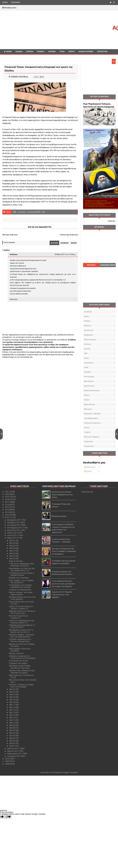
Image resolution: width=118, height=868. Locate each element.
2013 (7, 512)
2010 (7, 759)
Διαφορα (7, 56)
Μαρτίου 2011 (13, 751)
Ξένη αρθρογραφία (91, 418)
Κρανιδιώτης (89, 381)
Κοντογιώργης (89, 377)
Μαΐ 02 (12, 743)
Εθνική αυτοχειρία (59, 516)
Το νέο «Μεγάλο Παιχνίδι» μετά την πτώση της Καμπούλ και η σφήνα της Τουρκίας (63, 584)
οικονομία (22, 212)
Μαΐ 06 (12, 733)
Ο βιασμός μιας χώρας (18, 663)
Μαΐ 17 (12, 705)
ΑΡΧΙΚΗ (5, 2)
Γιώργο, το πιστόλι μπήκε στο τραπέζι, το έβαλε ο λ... (21, 608)
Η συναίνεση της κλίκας (19, 661)
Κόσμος (40, 52)
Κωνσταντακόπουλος (92, 390)
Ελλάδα (19, 52)
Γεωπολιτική (102, 52)
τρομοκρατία (89, 446)
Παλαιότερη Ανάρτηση (69, 235)
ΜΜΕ (15, 212)
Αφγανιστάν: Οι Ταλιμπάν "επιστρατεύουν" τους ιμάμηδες (62, 595)
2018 (7, 499)
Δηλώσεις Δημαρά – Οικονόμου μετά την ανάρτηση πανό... (22, 636)
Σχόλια (88, 471)
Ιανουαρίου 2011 (14, 756)
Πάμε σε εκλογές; (16, 561)
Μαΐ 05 (12, 736)
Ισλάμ (86, 367)
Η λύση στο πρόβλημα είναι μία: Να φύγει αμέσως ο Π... (22, 622)
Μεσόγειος (88, 409)
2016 (7, 505)
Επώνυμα (88, 344)
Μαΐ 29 (12, 546)
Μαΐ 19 (12, 700)
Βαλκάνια (88, 326)
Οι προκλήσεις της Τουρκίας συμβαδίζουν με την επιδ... (20, 586)
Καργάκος (88, 372)
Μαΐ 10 (12, 723)
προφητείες (89, 441)
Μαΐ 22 (12, 692)
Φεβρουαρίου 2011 (15, 754)
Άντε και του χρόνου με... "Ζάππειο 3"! (19, 617)
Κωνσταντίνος (89, 386)
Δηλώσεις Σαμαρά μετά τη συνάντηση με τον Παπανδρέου (22, 657)
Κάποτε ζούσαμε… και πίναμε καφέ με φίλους (21, 593)
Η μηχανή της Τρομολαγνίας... (21, 590)
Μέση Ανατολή (89, 404)
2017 (7, 502)
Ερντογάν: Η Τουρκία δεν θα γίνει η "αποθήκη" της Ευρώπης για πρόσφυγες (64, 551)
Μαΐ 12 (12, 718)
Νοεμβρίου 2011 (14, 522)
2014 (7, 510)
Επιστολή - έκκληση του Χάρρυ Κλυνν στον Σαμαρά (21, 686)
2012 (7, 515)
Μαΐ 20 (12, 697)
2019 (7, 497)
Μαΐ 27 (12, 551)
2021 (7, 492)
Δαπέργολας (89, 335)
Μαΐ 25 (12, 556)
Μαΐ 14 (12, 712)
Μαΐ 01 (12, 746)
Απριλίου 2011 (13, 749)
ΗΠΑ (86, 353)
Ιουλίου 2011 (13, 533)
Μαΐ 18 (12, 702)
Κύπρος (87, 400)
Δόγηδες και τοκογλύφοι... (19, 578)
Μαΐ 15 (12, 710)
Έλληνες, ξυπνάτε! (16, 653)
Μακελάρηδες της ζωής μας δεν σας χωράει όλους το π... (22, 569)
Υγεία (62, 52)
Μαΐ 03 (12, 741)
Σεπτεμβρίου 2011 (15, 528)
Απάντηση (14, 299)
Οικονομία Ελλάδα (34, 212)
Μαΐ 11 (12, 720)
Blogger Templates (71, 772)
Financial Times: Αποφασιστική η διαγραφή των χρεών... (22, 672)
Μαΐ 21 (12, 694)
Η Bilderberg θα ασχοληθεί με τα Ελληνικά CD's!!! (22, 626)
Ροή (43, 212)
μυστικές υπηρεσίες (92, 437)
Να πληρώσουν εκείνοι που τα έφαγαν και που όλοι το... (21, 631)
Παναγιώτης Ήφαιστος (92, 423)
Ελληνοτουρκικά (85, 52)
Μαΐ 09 (12, 725)
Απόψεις (52, 52)
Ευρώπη (29, 52)
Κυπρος (72, 52)
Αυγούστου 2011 (14, 530)
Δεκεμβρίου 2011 (14, 520)
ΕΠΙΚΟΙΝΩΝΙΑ (16, 2)
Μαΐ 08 (12, 728)
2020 (7, 494)
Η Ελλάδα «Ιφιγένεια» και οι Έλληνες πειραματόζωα (20, 640)
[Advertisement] (57, 30)
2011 (7, 517)
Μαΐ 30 (12, 543)
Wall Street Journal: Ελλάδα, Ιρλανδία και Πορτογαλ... (20, 667)
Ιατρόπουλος (89, 363)
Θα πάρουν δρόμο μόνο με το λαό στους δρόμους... (22, 598)
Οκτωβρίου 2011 (14, 525)
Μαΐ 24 (12, 559)
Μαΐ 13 (12, 715)
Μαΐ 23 (12, 689)
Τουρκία (87, 432)
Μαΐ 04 (12, 738)
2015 (7, 507)
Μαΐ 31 (12, 541)
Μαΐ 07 (12, 730)
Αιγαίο (87, 316)
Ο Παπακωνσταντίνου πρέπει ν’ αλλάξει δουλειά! (22, 574)
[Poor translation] (8, 817)
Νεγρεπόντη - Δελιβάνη (92, 414)
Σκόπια (87, 428)
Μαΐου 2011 (12, 538)
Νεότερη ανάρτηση (10, 235)
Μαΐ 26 (12, 553)
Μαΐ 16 (12, 707)
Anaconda (88, 312)
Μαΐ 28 (12, 548)
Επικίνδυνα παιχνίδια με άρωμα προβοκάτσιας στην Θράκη (62, 495)
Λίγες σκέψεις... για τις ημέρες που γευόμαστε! (21, 581)
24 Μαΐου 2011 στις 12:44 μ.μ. (65, 254)
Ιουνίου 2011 (13, 535)
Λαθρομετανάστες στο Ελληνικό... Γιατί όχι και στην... (23, 612)
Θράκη (87, 358)
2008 (7, 764)
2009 (7, 761)
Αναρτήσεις (90, 467)
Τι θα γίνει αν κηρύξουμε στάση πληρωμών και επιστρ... (21, 565)
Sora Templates (55, 772)
